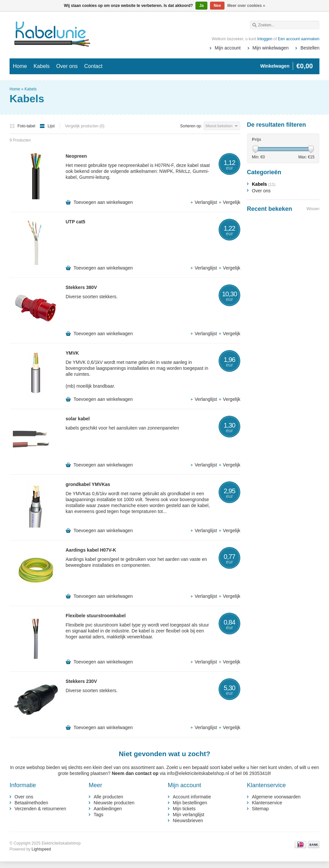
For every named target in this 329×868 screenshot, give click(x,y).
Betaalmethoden (31, 803)
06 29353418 (256, 773)
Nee (217, 6)
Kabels (42, 66)
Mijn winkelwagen (271, 48)
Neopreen (76, 156)
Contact (93, 66)
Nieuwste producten (114, 803)
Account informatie (192, 797)
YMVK (72, 353)
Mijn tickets (184, 809)
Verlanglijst (204, 202)
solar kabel (78, 419)
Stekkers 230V (81, 681)
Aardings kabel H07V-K (91, 550)
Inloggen (265, 39)
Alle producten (108, 797)
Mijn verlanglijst (189, 815)
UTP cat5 (75, 222)
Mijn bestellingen (190, 803)
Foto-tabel (23, 126)
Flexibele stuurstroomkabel (96, 616)
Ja (201, 6)
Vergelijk (229, 202)
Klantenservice (267, 803)
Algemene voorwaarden (276, 797)
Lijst (47, 126)
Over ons (67, 66)
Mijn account (228, 48)
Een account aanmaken (299, 39)
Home (20, 66)
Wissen (313, 209)
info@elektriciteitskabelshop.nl (198, 773)
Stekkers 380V (81, 287)
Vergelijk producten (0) (85, 126)
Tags (99, 815)
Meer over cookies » (246, 6)
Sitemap (260, 809)
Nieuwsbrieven (188, 820)
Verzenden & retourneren (40, 809)
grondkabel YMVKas (88, 484)
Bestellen (310, 48)
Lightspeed (41, 849)
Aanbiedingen (108, 809)
